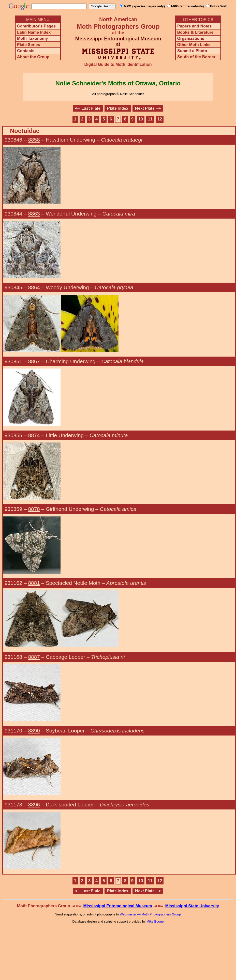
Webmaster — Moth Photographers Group (150, 914)
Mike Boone (155, 921)
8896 (34, 805)
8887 (34, 657)
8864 (34, 287)
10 (141, 119)
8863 (34, 214)
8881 (34, 583)
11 (150, 119)
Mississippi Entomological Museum (117, 906)
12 (160, 119)
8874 (34, 435)
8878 (34, 509)
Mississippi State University (192, 906)
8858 (34, 140)
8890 (34, 731)
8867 (34, 361)
